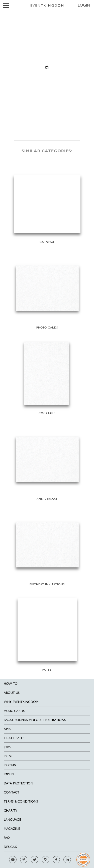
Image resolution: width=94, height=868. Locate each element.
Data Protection (18, 783)
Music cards (14, 711)
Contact (12, 792)
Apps (7, 729)
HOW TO (11, 684)
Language (12, 820)
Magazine (12, 829)
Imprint (10, 774)
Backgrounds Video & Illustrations (35, 720)
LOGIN (84, 5)
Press (8, 756)
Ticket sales (14, 738)
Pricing (10, 765)
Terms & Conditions (21, 801)
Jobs (7, 747)
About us (12, 693)
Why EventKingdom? (22, 702)
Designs (10, 847)
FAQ (7, 838)
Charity (11, 810)
